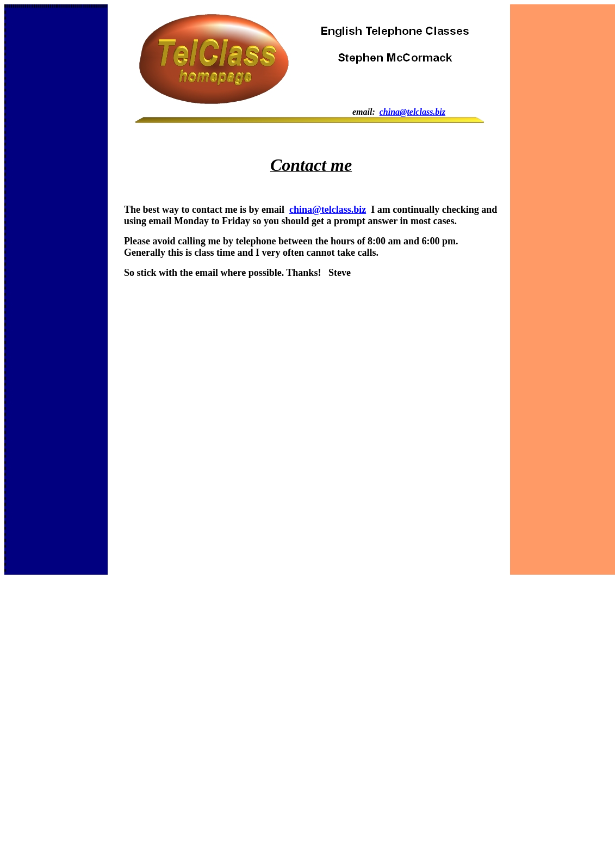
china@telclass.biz (412, 112)
